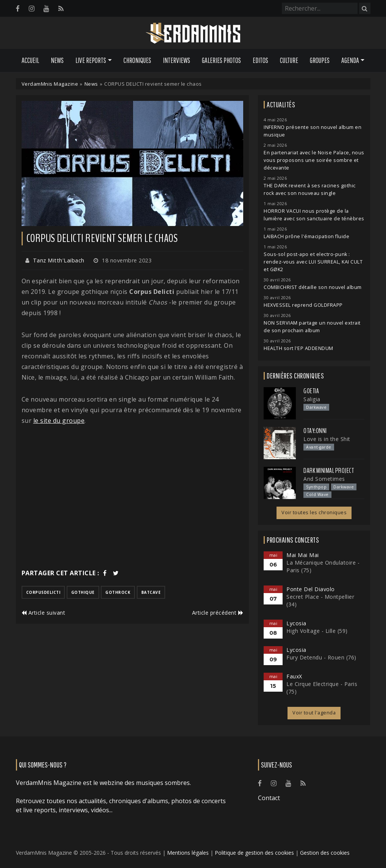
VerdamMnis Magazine (50, 84)
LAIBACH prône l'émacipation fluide (306, 236)
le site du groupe (59, 421)
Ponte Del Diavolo (311, 589)
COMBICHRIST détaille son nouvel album (313, 287)
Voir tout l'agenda (314, 713)
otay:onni (315, 431)
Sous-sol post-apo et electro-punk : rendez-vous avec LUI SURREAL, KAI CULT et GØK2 (313, 262)
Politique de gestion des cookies (254, 853)
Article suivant (44, 613)
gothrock (118, 592)
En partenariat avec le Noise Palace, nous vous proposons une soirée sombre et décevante (314, 160)
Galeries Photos (221, 60)
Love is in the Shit (327, 439)
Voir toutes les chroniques (314, 512)
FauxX (294, 676)
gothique (83, 592)
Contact (269, 798)
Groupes (320, 60)
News (57, 60)
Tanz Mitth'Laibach (59, 260)
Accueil (30, 60)
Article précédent (218, 613)
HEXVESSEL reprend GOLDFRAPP (303, 305)
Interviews (177, 60)
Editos (260, 60)
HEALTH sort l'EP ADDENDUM (298, 348)
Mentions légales (188, 853)
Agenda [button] (350, 60)
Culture (289, 60)
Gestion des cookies (325, 853)
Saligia (312, 399)
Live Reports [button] (91, 60)
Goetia (311, 391)
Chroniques (137, 60)
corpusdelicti (43, 592)
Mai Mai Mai (303, 555)
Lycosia (296, 623)
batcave (151, 592)
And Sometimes (324, 479)
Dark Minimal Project (329, 471)
